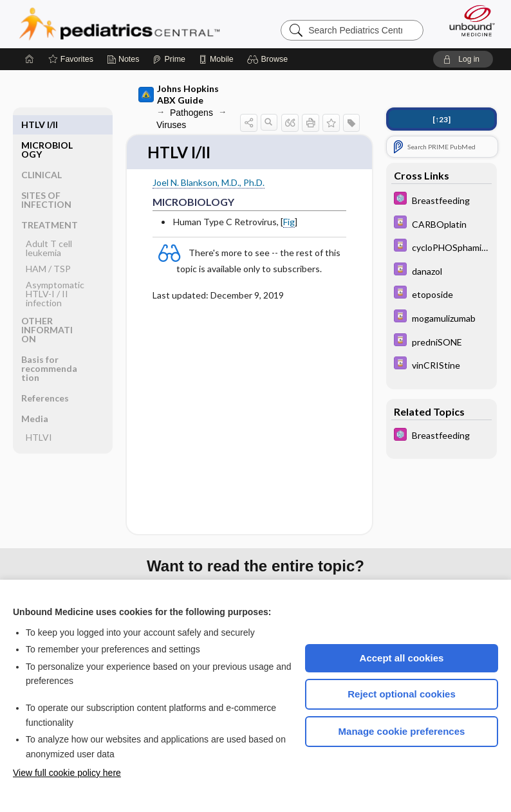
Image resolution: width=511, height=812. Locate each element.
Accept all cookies (402, 658)
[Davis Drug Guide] (441, 224)
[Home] (30, 59)
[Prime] (169, 59)
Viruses (171, 125)
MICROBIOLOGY (47, 129)
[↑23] (441, 119)
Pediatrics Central (119, 24)
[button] (269, 59)
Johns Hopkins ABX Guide (179, 94)
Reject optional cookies (402, 694)
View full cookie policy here (67, 773)
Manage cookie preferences (402, 731)
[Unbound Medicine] (468, 21)
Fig (289, 222)
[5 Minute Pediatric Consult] (441, 200)
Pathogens (191, 113)
